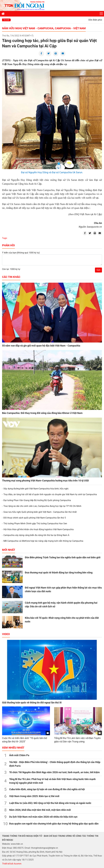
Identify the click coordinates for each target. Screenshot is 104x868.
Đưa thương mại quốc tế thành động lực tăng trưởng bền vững (59, 573)
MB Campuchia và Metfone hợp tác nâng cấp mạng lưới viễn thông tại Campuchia (43, 541)
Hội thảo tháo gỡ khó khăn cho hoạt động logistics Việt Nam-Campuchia (39, 529)
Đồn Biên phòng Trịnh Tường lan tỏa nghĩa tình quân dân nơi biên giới (63, 557)
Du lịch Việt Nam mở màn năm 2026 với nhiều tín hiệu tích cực (43, 817)
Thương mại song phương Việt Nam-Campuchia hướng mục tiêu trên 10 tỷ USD (45, 481)
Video (6, 634)
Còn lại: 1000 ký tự (11, 269)
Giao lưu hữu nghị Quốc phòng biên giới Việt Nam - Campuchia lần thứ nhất (40, 512)
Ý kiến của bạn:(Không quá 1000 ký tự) (21, 253)
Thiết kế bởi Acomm (12, 864)
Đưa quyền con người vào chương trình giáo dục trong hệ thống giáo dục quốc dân (54, 824)
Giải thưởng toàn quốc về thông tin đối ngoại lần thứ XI (32, 703)
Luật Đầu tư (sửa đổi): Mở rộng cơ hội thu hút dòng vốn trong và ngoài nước (50, 803)
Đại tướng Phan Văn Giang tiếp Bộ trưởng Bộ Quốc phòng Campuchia (37, 500)
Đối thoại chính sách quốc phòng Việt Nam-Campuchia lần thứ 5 (35, 518)
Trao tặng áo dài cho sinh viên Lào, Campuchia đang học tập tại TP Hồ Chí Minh (42, 506)
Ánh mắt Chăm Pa (19, 755)
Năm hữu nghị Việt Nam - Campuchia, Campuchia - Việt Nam (44, 28)
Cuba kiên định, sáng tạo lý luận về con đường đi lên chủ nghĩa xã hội (47, 789)
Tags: (5, 238)
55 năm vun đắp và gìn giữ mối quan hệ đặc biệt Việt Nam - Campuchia (41, 346)
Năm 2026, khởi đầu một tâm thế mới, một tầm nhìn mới (40, 810)
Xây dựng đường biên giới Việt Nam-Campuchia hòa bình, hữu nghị (36, 489)
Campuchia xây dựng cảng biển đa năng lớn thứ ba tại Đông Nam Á (36, 535)
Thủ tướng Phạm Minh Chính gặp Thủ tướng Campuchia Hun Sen (35, 524)
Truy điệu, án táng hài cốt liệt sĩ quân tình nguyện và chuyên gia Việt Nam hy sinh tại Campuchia (50, 494)
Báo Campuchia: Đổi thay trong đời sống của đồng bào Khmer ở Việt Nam (42, 413)
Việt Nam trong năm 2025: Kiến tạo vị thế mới (34, 796)
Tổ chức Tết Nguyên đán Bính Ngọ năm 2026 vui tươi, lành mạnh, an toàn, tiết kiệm (54, 772)
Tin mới (6, 20)
